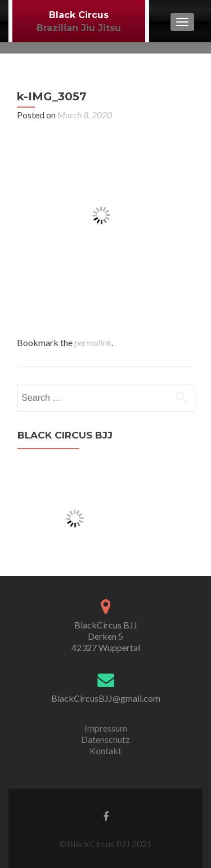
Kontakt (105, 750)
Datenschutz (105, 739)
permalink (93, 342)
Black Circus (79, 15)
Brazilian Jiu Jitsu (79, 28)
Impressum (106, 728)
